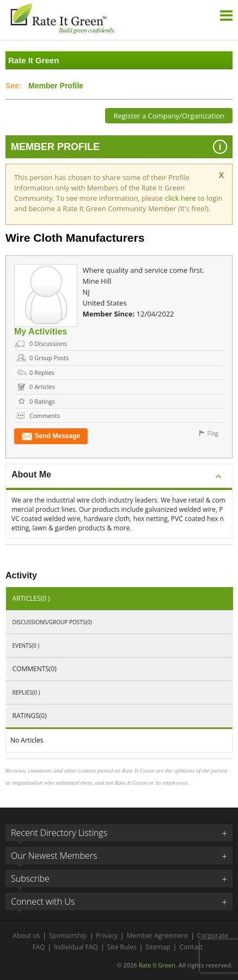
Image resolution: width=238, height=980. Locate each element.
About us (26, 936)
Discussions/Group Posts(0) (52, 622)
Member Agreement (158, 936)
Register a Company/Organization (169, 116)
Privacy (107, 936)
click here (182, 198)
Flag (213, 433)
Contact (191, 947)
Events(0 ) (26, 646)
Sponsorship (68, 936)
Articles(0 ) (31, 598)
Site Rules (122, 947)
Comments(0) (35, 669)
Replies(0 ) (26, 692)
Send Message (51, 436)
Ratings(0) (30, 716)
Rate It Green (157, 965)
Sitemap (158, 947)
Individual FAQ (76, 947)
